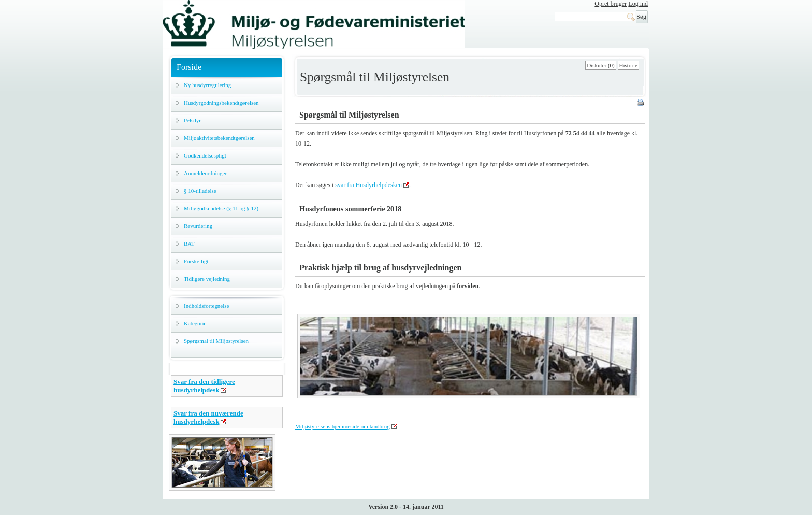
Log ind (638, 4)
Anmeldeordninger (205, 173)
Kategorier (196, 323)
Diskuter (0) (600, 65)
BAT (189, 244)
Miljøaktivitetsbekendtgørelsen (219, 138)
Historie (628, 65)
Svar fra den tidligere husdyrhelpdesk (204, 386)
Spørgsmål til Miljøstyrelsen (216, 341)
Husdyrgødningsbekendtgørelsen (221, 103)
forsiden (468, 286)
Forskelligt (196, 261)
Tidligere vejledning (207, 279)
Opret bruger (611, 4)
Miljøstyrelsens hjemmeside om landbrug (343, 426)
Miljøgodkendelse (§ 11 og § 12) (221, 208)
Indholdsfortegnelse (206, 306)
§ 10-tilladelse (200, 191)
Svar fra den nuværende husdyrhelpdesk (208, 417)
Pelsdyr (192, 120)
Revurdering (198, 226)
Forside (189, 67)
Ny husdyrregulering (207, 85)
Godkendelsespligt (205, 155)
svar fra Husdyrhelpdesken (368, 185)
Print (641, 103)
